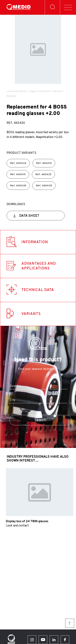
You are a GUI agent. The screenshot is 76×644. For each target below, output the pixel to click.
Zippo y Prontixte (40, 91)
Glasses (58, 91)
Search (40, 420)
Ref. (18, 163)
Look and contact (17, 91)
